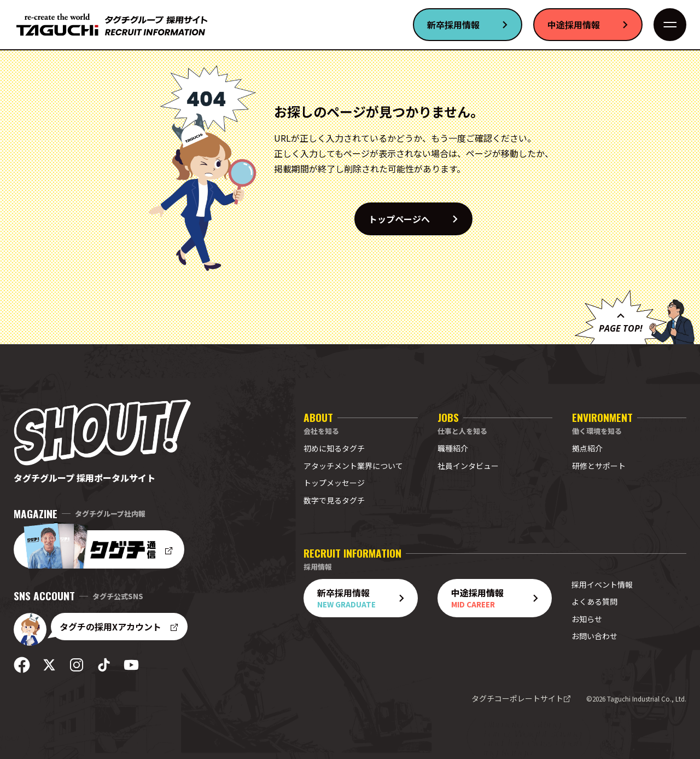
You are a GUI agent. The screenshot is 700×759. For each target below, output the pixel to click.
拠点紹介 (587, 448)
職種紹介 (453, 448)
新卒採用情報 (474, 25)
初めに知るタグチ (334, 448)
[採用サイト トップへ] (112, 25)
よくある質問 (594, 601)
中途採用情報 (594, 25)
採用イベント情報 (602, 584)
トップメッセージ (334, 483)
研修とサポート (599, 466)
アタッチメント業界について (353, 466)
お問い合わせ (594, 636)
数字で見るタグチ (334, 500)
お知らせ (587, 619)
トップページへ (420, 219)
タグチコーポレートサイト (521, 698)
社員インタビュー (468, 466)
